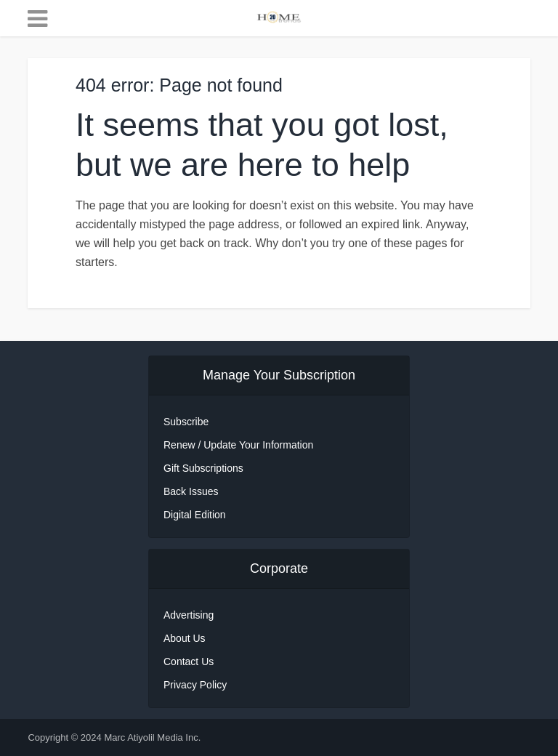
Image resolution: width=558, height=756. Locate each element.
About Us (185, 638)
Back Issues (191, 491)
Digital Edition (195, 515)
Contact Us (189, 661)
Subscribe (186, 422)
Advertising (189, 615)
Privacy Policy (195, 685)
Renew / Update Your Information (238, 445)
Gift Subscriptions (203, 468)
